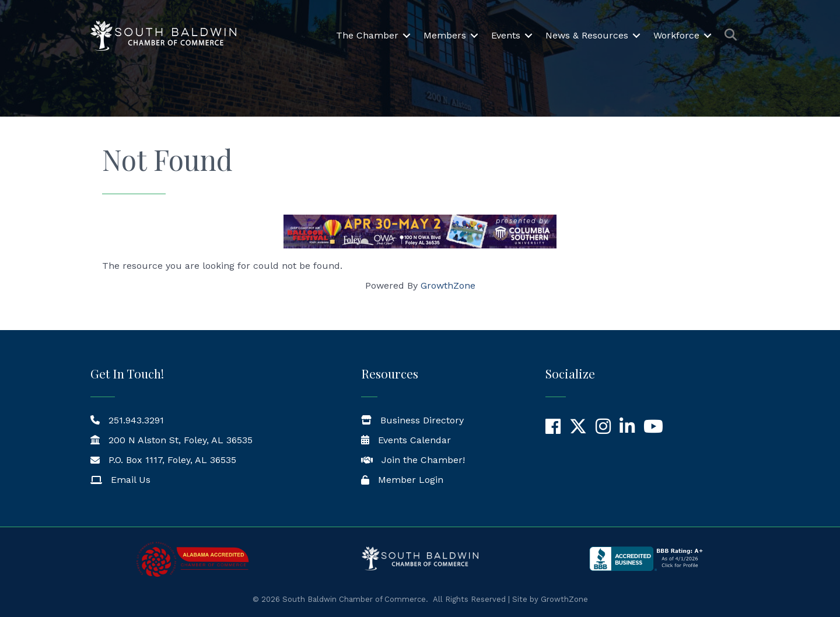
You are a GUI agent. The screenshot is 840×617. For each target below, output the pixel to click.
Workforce (676, 35)
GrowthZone (448, 285)
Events (506, 35)
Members (445, 35)
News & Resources (587, 35)
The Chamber (367, 35)
